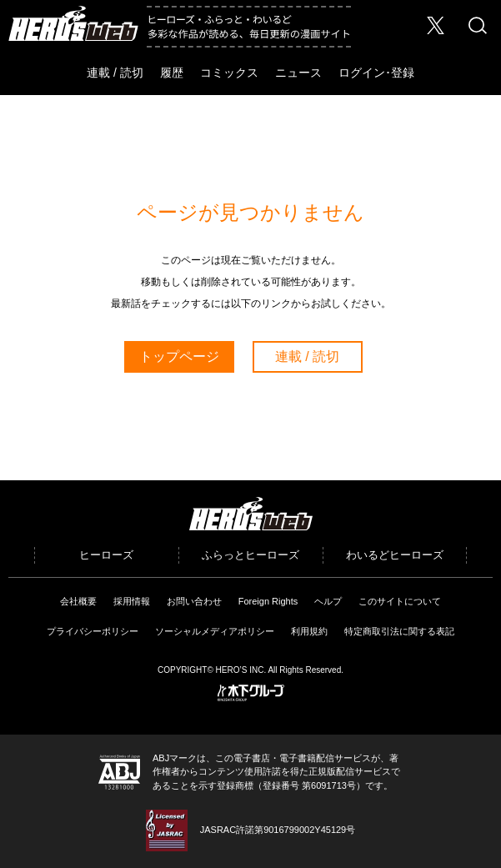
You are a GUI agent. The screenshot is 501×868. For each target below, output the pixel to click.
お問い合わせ (194, 601)
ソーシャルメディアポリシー (215, 631)
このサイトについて (400, 601)
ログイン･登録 (376, 73)
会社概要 (78, 601)
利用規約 (309, 631)
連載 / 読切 (115, 73)
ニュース (298, 73)
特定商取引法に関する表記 (399, 631)
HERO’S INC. (241, 670)
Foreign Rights (268, 601)
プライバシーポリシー (93, 631)
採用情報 (132, 601)
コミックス (229, 73)
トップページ (179, 356)
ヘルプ (328, 601)
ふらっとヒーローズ (250, 555)
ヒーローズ (106, 555)
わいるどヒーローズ (395, 555)
